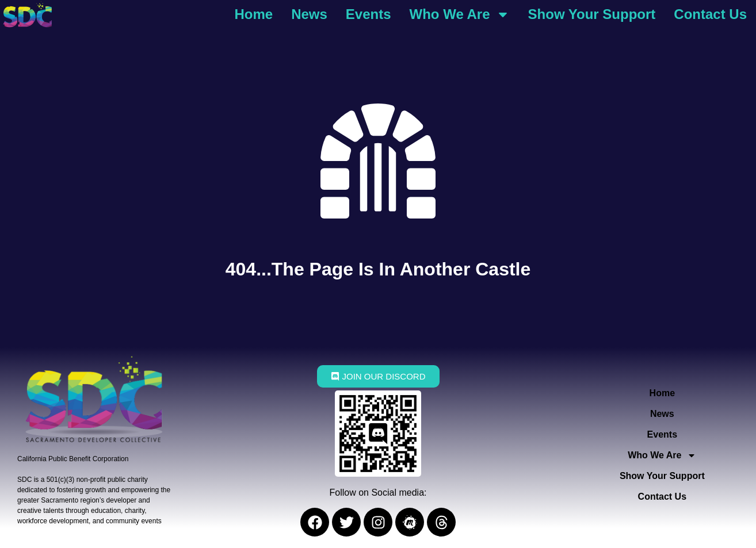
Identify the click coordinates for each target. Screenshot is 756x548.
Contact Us (710, 14)
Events (369, 14)
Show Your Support (592, 14)
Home (253, 14)
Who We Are (460, 14)
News (309, 14)
